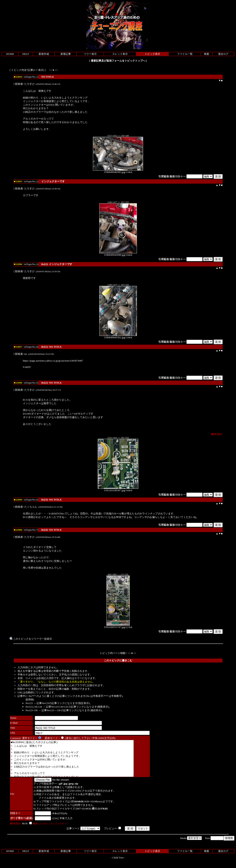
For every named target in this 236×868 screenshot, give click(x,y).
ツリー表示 (90, 54)
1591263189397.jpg (118, 489)
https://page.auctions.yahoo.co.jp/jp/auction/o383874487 (53, 361)
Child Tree (118, 865)
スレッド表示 (120, 54)
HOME (10, 54)
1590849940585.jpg (118, 171)
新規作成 (44, 54)
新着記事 (66, 54)
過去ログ (223, 54)
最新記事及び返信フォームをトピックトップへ (118, 61)
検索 (207, 54)
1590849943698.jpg (118, 254)
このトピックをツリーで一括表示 (31, 639)
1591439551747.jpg (117, 626)
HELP (26, 54)
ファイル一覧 (185, 54)
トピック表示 (152, 54)
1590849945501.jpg (118, 336)
